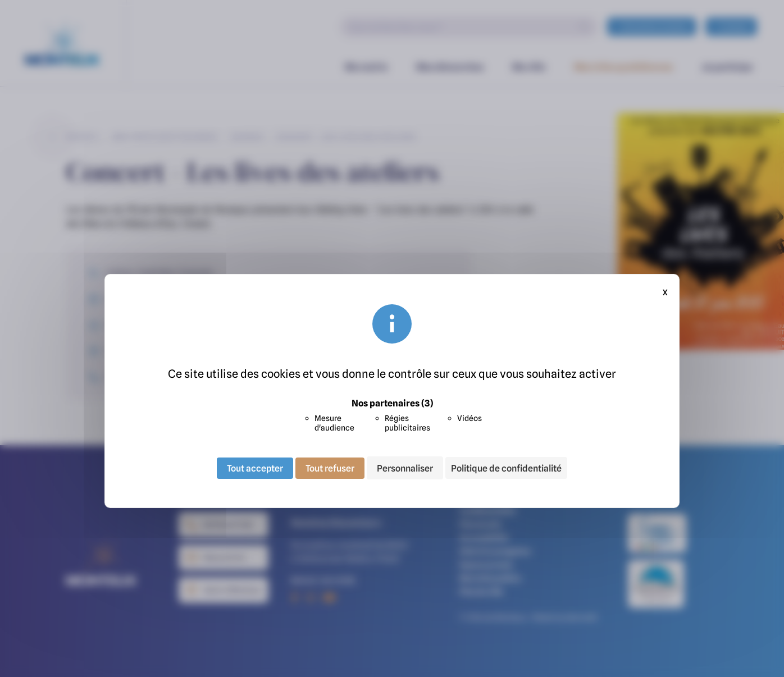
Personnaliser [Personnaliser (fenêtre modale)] (405, 468)
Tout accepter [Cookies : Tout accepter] (255, 468)
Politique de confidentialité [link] (506, 468)
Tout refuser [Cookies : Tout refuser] (330, 468)
